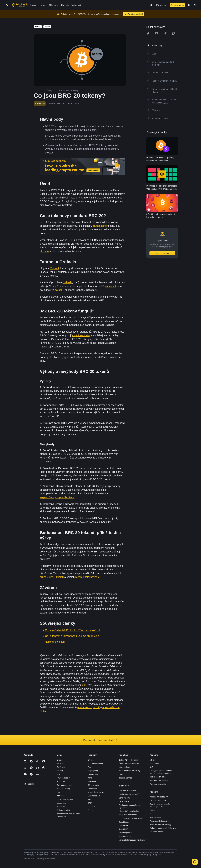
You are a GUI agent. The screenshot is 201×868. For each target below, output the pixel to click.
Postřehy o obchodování (159, 780)
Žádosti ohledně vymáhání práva (163, 828)
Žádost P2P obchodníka (128, 760)
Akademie (92, 781)
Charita (91, 810)
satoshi (59, 290)
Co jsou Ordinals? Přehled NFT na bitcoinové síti (73, 630)
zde (84, 685)
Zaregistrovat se (177, 5)
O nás (59, 760)
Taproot (55, 268)
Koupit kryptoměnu (95, 764)
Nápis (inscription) (55, 642)
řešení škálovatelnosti (88, 577)
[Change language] (189, 5)
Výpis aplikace (124, 767)
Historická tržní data (158, 777)
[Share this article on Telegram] (165, 33)
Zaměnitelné (100, 226)
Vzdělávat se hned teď (134, 14)
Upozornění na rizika (65, 799)
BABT (90, 803)
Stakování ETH (94, 796)
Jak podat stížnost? (157, 832)
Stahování (61, 807)
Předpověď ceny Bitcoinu (129, 811)
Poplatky (153, 810)
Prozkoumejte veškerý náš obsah (100, 740)
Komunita (61, 796)
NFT (89, 799)
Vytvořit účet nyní (162, 253)
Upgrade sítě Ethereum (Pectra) (131, 818)
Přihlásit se (161, 5)
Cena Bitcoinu (124, 798)
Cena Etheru (124, 801)
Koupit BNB (123, 826)
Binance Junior (94, 774)
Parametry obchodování (159, 821)
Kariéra (60, 764)
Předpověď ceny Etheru (128, 815)
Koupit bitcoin (124, 822)
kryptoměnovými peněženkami (57, 497)
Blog (59, 792)
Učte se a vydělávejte (127, 791)
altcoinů (44, 251)
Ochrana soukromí (64, 785)
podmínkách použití (88, 707)
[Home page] (19, 5)
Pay (89, 767)
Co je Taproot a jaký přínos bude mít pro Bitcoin (72, 636)
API (151, 814)
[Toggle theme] (195, 5)
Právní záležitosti (64, 778)
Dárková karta (93, 785)
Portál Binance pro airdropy (160, 825)
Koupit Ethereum (125, 836)
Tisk (58, 774)
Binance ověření (156, 817)
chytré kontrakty (81, 335)
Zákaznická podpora (158, 800)
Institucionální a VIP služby (129, 771)
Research (92, 807)
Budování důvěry (64, 789)
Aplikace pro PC (63, 810)
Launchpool (92, 789)
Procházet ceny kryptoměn (129, 794)
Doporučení (154, 764)
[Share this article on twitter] (148, 33)
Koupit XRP (123, 829)
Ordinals (67, 282)
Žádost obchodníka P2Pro (129, 764)
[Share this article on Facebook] (157, 33)
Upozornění (61, 803)
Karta (90, 778)
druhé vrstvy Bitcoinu (52, 577)
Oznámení (61, 767)
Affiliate (153, 760)
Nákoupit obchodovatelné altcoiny (132, 840)
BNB (151, 767)
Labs (121, 774)
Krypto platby (93, 771)
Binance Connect (126, 778)
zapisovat (111, 286)
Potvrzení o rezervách (158, 784)
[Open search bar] (150, 5)
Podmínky (61, 781)
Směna (91, 760)
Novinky (60, 771)
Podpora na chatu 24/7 (159, 797)
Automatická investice (96, 792)
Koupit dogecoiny (126, 833)
